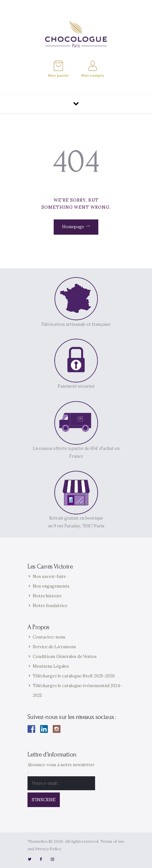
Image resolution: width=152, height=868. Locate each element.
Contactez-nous (49, 637)
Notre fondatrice (50, 606)
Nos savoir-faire (49, 576)
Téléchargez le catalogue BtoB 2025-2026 (74, 676)
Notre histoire (47, 596)
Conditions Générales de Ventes (65, 657)
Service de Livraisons (54, 647)
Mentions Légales (51, 666)
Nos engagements (51, 586)
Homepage (73, 227)
